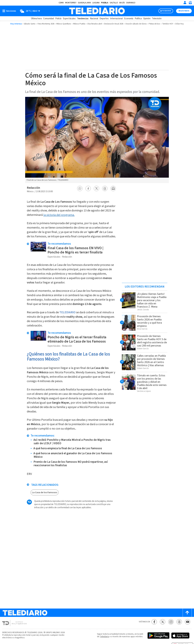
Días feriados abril (95, 24)
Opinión (147, 19)
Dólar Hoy (180, 24)
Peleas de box (154, 24)
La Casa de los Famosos (45, 492)
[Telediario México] (97, 11)
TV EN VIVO (166, 11)
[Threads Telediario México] (179, 622)
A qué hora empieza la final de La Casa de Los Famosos (68, 448)
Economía (129, 19)
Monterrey (71, 3)
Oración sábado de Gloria (136, 24)
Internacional (116, 19)
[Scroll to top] (187, 613)
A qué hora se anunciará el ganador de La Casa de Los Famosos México (73, 455)
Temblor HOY (168, 24)
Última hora (36, 19)
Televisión (157, 19)
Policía (58, 19)
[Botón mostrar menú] (10, 11)
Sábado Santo (30, 24)
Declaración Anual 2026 (114, 24)
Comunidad (48, 19)
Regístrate (184, 11)
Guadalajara (84, 3)
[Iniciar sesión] (185, 3)
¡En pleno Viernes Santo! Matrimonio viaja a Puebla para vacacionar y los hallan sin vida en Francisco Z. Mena (152, 300)
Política (138, 19)
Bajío (122, 3)
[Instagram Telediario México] (171, 622)
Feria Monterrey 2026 (46, 24)
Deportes (104, 19)
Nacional (94, 19)
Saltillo (114, 3)
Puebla (105, 3)
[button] (80, 188)
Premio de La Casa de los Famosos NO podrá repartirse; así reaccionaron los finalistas (71, 464)
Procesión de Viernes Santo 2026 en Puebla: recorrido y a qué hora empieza (150, 321)
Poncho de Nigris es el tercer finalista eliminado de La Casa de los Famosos (77, 339)
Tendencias (83, 19)
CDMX (61, 3)
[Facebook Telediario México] (154, 622)
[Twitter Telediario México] (163, 622)
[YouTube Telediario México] (188, 622)
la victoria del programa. (59, 215)
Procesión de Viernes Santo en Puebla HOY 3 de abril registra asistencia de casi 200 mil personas (152, 341)
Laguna (96, 3)
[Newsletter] (190, 3)
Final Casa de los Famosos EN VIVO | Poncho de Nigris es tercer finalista (75, 250)
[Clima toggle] (29, 11)
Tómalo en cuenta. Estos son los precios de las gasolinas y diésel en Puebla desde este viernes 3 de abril (152, 382)
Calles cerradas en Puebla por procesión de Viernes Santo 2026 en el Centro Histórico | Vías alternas (151, 361)
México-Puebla (79, 24)
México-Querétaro (64, 24)
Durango (131, 3)
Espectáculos (69, 19)
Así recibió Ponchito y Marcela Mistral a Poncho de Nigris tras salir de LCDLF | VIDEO (72, 442)
